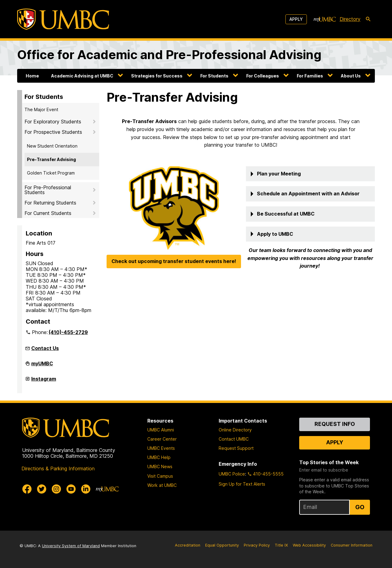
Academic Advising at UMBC (82, 76)
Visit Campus (160, 476)
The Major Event (41, 109)
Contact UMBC (234, 439)
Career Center (162, 439)
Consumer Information (352, 545)
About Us (351, 76)
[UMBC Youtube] (71, 489)
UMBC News (160, 466)
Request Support (236, 448)
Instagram (44, 381)
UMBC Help (159, 457)
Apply (296, 19)
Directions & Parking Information (58, 468)
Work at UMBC (162, 485)
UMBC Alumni (161, 430)
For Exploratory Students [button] (53, 122)
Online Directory (235, 430)
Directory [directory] (350, 19)
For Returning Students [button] (50, 203)
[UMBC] (63, 19)
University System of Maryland (71, 546)
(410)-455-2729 (68, 332)
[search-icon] (368, 19)
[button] (310, 174)
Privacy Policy (257, 545)
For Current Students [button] (48, 213)
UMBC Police (232, 474)
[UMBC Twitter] (42, 489)
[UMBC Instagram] (56, 489)
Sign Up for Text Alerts (242, 484)
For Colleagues (263, 76)
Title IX (281, 545)
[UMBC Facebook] (27, 489)
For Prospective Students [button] (53, 132)
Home (32, 76)
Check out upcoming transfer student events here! (174, 261)
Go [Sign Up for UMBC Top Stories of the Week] (360, 507)
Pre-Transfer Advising (51, 159)
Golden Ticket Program (51, 173)
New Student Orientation (52, 146)
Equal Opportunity (222, 545)
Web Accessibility (309, 545)
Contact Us (45, 348)
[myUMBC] (325, 19)
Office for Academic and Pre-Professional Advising (169, 55)
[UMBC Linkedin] (86, 489)
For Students (214, 76)
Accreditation (188, 545)
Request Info (335, 424)
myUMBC (42, 366)
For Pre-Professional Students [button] (48, 190)
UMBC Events (161, 448)
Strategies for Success (157, 76)
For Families (310, 76)
